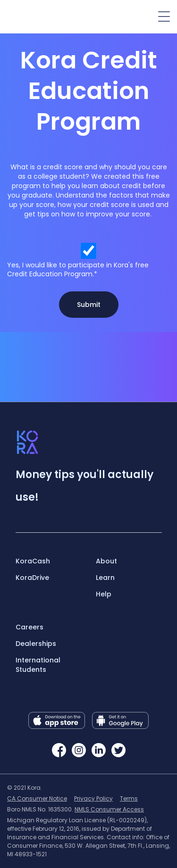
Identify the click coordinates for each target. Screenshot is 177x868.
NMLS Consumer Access (109, 809)
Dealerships (36, 644)
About (106, 561)
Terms (129, 798)
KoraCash (33, 561)
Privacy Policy (93, 798)
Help (104, 594)
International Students (38, 665)
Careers (29, 627)
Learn (105, 578)
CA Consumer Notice (37, 798)
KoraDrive (32, 578)
